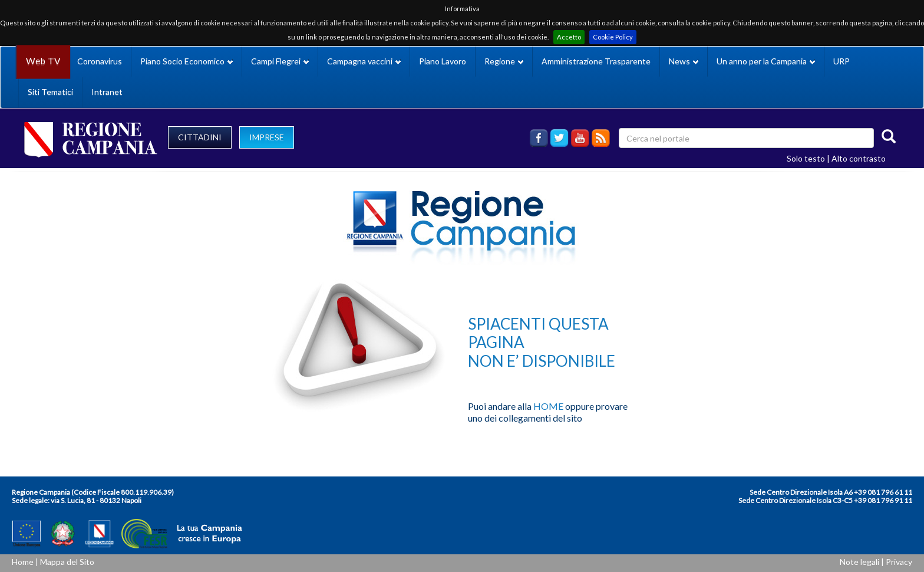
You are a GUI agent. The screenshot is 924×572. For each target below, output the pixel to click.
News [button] (684, 61)
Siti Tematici (50, 92)
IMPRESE (267, 137)
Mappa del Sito (67, 562)
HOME (548, 406)
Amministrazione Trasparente (596, 61)
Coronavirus (100, 61)
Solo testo (806, 158)
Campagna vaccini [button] (364, 61)
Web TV (43, 61)
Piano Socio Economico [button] (187, 61)
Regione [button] (504, 61)
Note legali (859, 562)
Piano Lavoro (443, 61)
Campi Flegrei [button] (280, 61)
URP (841, 61)
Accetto (569, 37)
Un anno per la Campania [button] (766, 61)
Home (23, 562)
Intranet (107, 92)
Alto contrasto (859, 158)
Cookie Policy (613, 37)
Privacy (899, 562)
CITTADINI (200, 137)
